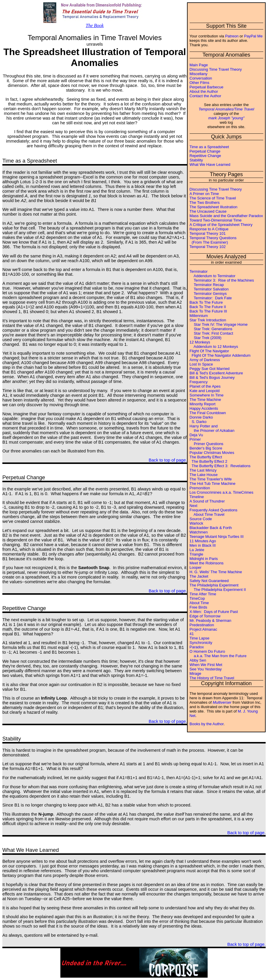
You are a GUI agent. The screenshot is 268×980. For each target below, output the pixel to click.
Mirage (196, 674)
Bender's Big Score (206, 448)
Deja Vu (196, 435)
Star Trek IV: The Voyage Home (219, 324)
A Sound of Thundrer (207, 501)
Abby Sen (198, 660)
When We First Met (206, 665)
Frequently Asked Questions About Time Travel (214, 512)
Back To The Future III (208, 311)
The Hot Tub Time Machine (213, 484)
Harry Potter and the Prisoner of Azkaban (212, 428)
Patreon (232, 36)
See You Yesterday (206, 669)
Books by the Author (207, 724)
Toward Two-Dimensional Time (216, 220)
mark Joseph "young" (226, 118)
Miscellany (199, 74)
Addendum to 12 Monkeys (214, 347)
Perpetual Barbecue (207, 87)
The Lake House (204, 475)
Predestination (202, 625)
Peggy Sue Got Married (210, 369)
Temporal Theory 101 (208, 233)
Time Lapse (200, 638)
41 (192, 634)
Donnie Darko (201, 417)
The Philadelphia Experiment (214, 585)
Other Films (200, 83)
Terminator (199, 271)
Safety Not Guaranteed (209, 581)
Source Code (201, 519)
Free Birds (198, 607)
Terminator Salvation (209, 289)
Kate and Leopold (205, 391)
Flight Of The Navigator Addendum (220, 355)
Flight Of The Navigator (209, 351)
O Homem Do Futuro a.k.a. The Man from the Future (218, 654)
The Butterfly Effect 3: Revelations (220, 466)
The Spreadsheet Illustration (214, 207)
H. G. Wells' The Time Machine (216, 572)
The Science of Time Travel (213, 198)
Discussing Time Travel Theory (216, 69)
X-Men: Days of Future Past (214, 612)
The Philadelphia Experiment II (218, 590)
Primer (195, 439)
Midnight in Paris (204, 559)
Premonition (200, 488)
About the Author (204, 91)
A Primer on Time (204, 194)
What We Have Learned (210, 165)
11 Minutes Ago (203, 541)
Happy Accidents (204, 408)
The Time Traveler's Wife (211, 479)
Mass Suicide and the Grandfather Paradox (226, 216)
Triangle (196, 554)
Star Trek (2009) (206, 338)
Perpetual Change (205, 151)
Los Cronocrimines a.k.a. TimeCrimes (222, 492)
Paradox (197, 647)
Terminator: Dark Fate (211, 298)
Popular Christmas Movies (212, 453)
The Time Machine (205, 400)
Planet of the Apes (205, 386)
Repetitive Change (205, 156)
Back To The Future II (208, 307)
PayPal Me (253, 36)
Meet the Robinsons (207, 563)
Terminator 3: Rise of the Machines (222, 280)
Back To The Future (206, 302)
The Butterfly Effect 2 (209, 461)
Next (194, 506)
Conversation (201, 78)
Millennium (199, 316)
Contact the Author (206, 96)
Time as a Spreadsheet (209, 147)
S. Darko (198, 422)
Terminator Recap (207, 285)
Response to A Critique (209, 229)
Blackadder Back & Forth (211, 528)
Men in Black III (203, 545)
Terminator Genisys (208, 294)
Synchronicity (201, 643)
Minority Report (203, 404)
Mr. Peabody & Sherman (211, 620)
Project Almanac (204, 629)
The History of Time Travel (212, 678)
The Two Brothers (205, 203)
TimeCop (197, 598)
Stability (196, 160)
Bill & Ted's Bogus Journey (212, 377)
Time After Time (203, 594)
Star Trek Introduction (208, 320)
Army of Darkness (205, 360)
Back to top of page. (168, 460)
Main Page (199, 65)
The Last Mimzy (203, 470)
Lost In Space (201, 364)
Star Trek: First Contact (211, 333)
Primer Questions (207, 444)
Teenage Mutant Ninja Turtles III (217, 537)
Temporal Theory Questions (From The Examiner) (213, 240)
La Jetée (197, 550)
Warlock (196, 523)
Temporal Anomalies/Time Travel (226, 109)
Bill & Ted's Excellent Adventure (216, 373)
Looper (196, 567)
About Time (199, 603)
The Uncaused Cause (208, 211)
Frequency (199, 382)
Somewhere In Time (207, 395)
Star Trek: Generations (211, 329)
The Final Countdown (208, 413)
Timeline (197, 497)
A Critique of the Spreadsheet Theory (221, 225)
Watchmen (199, 532)
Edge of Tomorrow (205, 616)
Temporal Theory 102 (208, 247)
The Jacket (199, 576)
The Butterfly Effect (206, 457)
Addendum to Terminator (213, 276)
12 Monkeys (200, 342)
